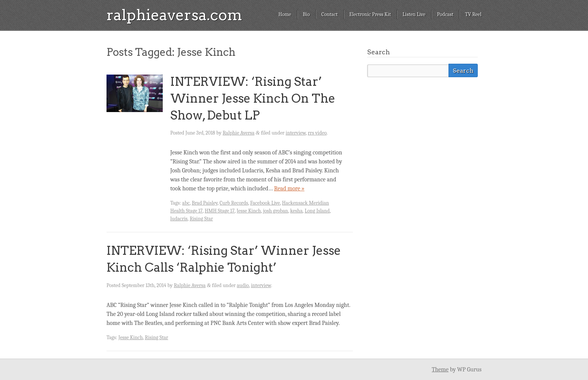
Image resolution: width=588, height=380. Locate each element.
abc (186, 203)
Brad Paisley (205, 203)
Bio (307, 14)
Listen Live (414, 14)
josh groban (275, 211)
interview (296, 133)
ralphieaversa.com (174, 15)
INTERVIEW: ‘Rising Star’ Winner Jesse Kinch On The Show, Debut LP (253, 98)
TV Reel (473, 14)
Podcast (445, 14)
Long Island (317, 211)
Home (285, 14)
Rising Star (201, 219)
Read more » (289, 189)
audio (243, 285)
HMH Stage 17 (220, 211)
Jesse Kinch (249, 211)
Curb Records (234, 203)
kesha (296, 211)
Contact (329, 14)
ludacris (179, 219)
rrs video (317, 133)
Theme (440, 370)
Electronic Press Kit (370, 14)
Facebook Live (265, 203)
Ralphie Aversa (239, 133)
